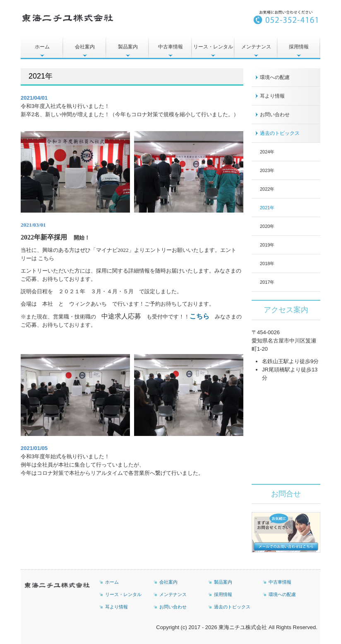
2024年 (267, 152)
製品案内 (128, 47)
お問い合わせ (275, 115)
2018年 (267, 263)
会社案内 (85, 47)
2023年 (267, 170)
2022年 (267, 189)
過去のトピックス (280, 133)
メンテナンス (256, 47)
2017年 (267, 282)
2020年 (267, 226)
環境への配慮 (275, 77)
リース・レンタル (213, 47)
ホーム (42, 47)
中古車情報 (170, 47)
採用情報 (299, 47)
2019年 (267, 245)
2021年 (267, 208)
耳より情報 (272, 96)
